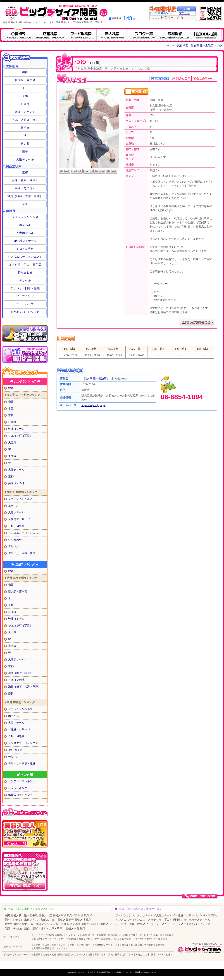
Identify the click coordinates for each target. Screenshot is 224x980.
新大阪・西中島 (25, 80)
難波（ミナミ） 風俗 (17, 920)
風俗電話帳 (166, 935)
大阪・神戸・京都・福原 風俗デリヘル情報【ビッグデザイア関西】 (113, 972)
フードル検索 (99, 935)
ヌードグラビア (69, 945)
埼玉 (90, 955)
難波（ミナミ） (25, 112)
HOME (170, 46)
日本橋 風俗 (82, 915)
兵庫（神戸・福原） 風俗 (90, 924)
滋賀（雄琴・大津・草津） (25, 196)
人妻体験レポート (104, 945)
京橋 (25, 96)
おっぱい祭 (136, 945)
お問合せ (126, 939)
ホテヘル (25, 225)
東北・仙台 (136, 955)
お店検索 (124, 935)
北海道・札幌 (49, 955)
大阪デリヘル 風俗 (47, 924)
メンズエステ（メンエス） (25, 257)
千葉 (97, 955)
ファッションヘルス (25, 217)
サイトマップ (52, 939)
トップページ (73, 935)
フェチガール (122, 945)
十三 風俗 (52, 915)
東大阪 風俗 (12, 924)
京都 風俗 (67, 924)
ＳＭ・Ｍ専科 (25, 249)
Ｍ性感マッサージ (25, 241)
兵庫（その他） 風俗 (17, 929)
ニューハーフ (25, 304)
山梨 (124, 955)
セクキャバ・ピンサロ (25, 312)
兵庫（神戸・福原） (25, 180)
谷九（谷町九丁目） (25, 120)
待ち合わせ (25, 273)
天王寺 (25, 128)
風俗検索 (183, 46)
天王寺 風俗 (73, 920)
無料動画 (149, 945)
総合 (11, 388)
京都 (25, 172)
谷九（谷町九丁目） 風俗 (48, 920)
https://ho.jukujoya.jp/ (93, 405)
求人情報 (38, 939)
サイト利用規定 (69, 939)
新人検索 (112, 935)
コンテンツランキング (22, 781)
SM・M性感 (164, 955)
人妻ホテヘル (25, 233)
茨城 (110, 955)
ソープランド (25, 296)
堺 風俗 (87, 920)
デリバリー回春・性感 (25, 288)
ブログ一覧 (136, 935)
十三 (25, 88)
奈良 (25, 204)
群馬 (117, 955)
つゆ (219, 46)
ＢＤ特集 (160, 945)
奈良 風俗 (80, 929)
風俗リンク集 (151, 935)
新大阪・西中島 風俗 (31, 915)
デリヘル (25, 280)
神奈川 (82, 955)
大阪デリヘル (25, 159)
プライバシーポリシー (144, 939)
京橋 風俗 (67, 915)
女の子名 (184, 13)
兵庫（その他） (25, 188)
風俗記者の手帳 (41, 948)
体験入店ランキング (20, 795)
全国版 (37, 955)
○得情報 (86, 935)
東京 (74, 955)
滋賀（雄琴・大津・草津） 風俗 (52, 929)
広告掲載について (110, 939)
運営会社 (162, 939)
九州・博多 (150, 955)
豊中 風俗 (27, 924)
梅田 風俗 (10, 915)
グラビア (38, 945)
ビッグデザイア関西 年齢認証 (49, 935)
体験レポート (86, 945)
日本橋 (25, 104)
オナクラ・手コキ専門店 (25, 265)
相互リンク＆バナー (89, 939)
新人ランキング (18, 788)
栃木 (104, 955)
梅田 (25, 72)
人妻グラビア (52, 945)
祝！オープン (58, 948)
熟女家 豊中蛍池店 (202, 46)
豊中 (25, 152)
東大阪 (25, 144)
